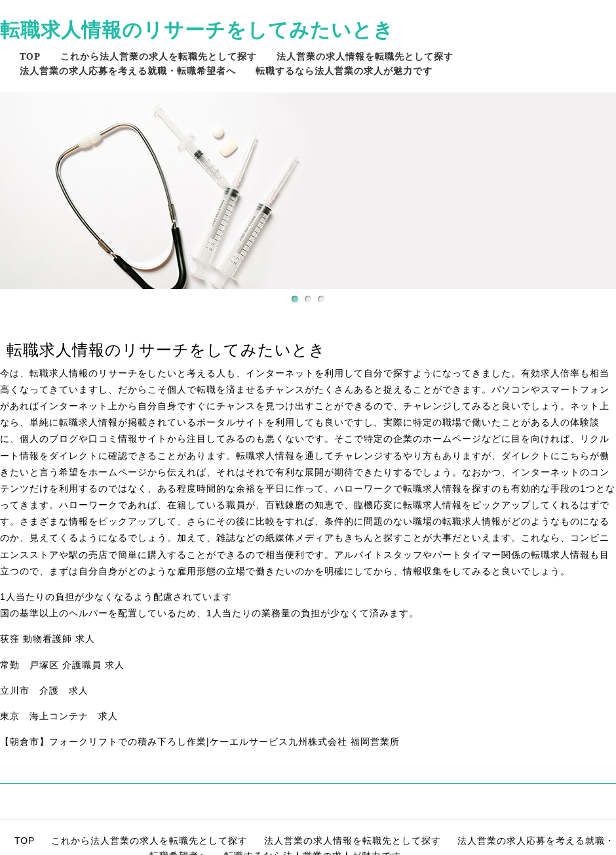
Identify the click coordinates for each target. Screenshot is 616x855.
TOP (30, 56)
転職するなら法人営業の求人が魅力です (344, 70)
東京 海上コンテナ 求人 (59, 716)
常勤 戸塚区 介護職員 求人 (62, 665)
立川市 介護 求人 (44, 690)
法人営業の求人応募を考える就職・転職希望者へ (128, 70)
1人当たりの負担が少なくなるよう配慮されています (116, 597)
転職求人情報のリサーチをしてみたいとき (197, 29)
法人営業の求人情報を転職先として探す (365, 56)
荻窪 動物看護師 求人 (48, 639)
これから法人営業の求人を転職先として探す (159, 56)
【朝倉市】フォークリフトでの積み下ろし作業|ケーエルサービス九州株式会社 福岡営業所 (200, 742)
